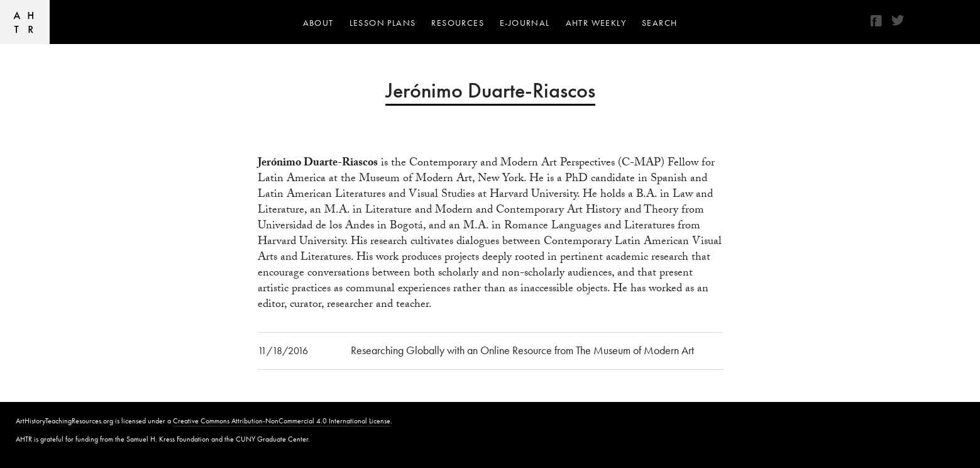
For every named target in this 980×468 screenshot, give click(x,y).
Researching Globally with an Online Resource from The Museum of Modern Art (522, 350)
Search (659, 23)
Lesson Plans (383, 23)
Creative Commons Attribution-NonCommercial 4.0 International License (282, 421)
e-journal (525, 23)
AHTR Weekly (596, 23)
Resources (458, 23)
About (318, 23)
